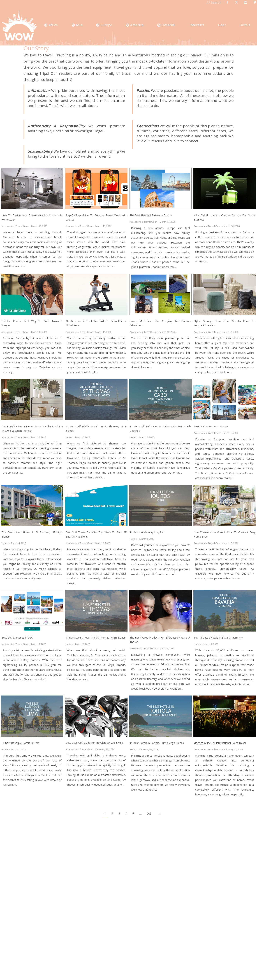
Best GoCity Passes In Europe (211, 426)
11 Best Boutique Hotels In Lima (20, 743)
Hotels (69, 437)
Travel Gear (22, 226)
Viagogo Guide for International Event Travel (220, 743)
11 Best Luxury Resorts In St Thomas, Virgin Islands (96, 638)
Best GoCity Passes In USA (17, 638)
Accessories (8, 226)
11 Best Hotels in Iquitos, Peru (147, 532)
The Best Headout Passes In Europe (151, 215)
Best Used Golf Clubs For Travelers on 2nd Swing (94, 743)
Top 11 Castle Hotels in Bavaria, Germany (218, 638)
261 (150, 814)
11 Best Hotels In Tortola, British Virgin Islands (157, 743)
